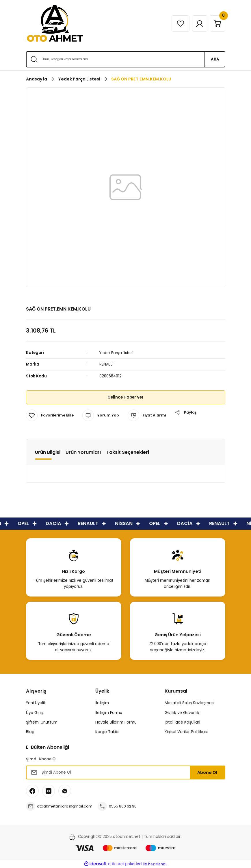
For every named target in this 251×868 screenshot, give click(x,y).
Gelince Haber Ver (125, 397)
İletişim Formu (109, 713)
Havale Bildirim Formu (116, 722)
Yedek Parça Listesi (118, 353)
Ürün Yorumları (83, 452)
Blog (30, 732)
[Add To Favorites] (51, 415)
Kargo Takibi (107, 732)
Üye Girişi (35, 713)
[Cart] (216, 23)
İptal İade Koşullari (182, 722)
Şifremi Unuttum (42, 722)
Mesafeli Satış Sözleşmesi (190, 703)
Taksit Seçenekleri (128, 452)
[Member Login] (196, 23)
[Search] (126, 59)
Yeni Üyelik (36, 703)
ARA (215, 59)
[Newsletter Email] (126, 772)
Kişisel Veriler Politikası (186, 732)
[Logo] (55, 23)
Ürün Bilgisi (48, 452)
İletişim (102, 703)
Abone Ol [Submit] (207, 772)
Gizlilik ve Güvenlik (182, 713)
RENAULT (107, 364)
